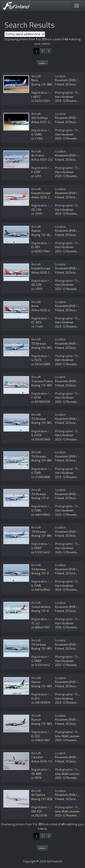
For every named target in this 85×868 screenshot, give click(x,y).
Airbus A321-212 (42, 160)
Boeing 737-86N (42, 84)
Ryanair (36, 231)
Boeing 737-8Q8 (42, 799)
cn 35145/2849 (41, 439)
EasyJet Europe (41, 193)
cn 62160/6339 (41, 402)
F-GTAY (36, 172)
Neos (35, 80)
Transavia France (42, 381)
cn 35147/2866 (41, 364)
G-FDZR (36, 435)
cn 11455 (37, 326)
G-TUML (36, 510)
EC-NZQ (37, 322)
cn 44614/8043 (41, 515)
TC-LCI (36, 623)
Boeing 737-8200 (42, 235)
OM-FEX (37, 811)
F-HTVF (36, 397)
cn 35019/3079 (41, 702)
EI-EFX (35, 698)
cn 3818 (36, 778)
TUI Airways (39, 343)
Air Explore (38, 795)
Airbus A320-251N (43, 197)
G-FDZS (36, 360)
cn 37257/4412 (41, 552)
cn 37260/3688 (41, 477)
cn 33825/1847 (41, 740)
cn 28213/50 (39, 815)
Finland (59, 84)
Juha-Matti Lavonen (67, 736)
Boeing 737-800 (42, 385)
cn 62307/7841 (41, 251)
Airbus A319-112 (42, 761)
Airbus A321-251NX (44, 122)
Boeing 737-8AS (42, 686)
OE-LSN (36, 210)
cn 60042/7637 (41, 627)
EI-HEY (36, 247)
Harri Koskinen (64, 97)
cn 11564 (37, 138)
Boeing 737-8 (40, 498)
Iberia (35, 306)
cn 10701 (37, 214)
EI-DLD (36, 736)
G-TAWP (37, 548)
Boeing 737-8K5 (42, 348)
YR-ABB (36, 774)
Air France (38, 155)
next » (42, 63)
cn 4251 (36, 176)
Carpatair (37, 757)
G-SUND (37, 134)
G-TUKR (36, 473)
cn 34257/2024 (41, 101)
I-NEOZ (36, 97)
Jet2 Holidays (40, 118)
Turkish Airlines (41, 607)
